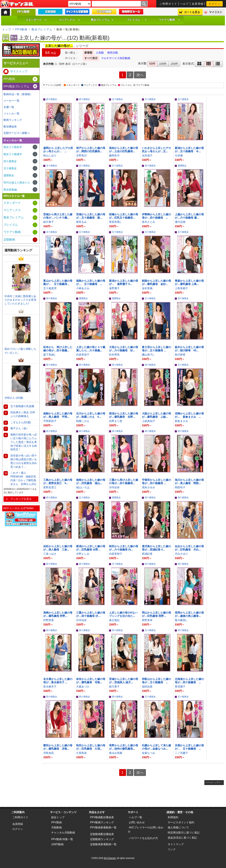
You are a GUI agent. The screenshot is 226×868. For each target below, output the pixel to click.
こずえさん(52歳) (21, 422)
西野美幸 (147, 620)
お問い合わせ (137, 822)
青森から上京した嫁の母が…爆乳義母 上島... (189, 282)
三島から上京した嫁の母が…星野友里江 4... (58, 482)
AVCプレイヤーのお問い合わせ (146, 830)
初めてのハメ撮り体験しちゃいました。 (20, 351)
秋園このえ (83, 421)
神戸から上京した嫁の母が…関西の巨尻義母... (91, 150)
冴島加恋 (49, 753)
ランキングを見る (21, 499)
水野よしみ (83, 554)
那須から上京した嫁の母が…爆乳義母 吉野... (124, 415)
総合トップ (58, 817)
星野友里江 (50, 487)
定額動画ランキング (102, 839)
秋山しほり (50, 156)
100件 (163, 64)
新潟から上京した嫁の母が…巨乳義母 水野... (91, 548)
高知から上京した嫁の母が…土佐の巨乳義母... (124, 150)
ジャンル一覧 (11, 114)
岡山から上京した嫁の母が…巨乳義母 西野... (156, 614)
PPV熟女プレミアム (16, 86)
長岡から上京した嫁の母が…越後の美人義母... (189, 614)
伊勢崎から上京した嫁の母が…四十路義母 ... (156, 216)
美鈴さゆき (149, 487)
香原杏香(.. (116, 222)
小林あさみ (83, 288)
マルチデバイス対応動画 (116, 58)
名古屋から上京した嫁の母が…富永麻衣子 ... (58, 681)
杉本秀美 (114, 355)
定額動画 (9, 240)
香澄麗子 (180, 687)
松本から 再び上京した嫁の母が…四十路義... (58, 349)
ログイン (215, 4)
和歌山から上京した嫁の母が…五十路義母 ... (156, 681)
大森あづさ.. (84, 687)
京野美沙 (81, 156)
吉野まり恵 (116, 421)
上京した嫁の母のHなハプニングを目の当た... (123, 614)
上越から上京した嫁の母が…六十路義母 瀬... (189, 216)
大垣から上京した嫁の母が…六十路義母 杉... (124, 349)
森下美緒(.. (50, 355)
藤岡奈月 (114, 156)
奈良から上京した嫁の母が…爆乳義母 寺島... (91, 681)
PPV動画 (21, 29)
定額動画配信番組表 (102, 834)
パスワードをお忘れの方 (143, 838)
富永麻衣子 (50, 687)
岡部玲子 (180, 487)
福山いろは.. (84, 487)
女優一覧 (9, 107)
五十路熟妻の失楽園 (22, 406)
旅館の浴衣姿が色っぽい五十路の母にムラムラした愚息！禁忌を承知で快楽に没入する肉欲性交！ (24, 442)
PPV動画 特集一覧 (62, 839)
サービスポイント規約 (181, 822)
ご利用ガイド (168, 4)
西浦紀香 (147, 554)
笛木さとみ (149, 222)
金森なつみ (149, 753)
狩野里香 (49, 620)
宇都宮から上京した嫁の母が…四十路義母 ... (156, 482)
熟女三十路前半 (13, 147)
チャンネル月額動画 (63, 833)
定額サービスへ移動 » (17, 133)
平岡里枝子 (50, 421)
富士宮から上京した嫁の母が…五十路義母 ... (156, 349)
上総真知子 (149, 421)
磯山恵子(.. (148, 355)
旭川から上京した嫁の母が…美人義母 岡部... (189, 482)
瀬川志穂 (180, 222)
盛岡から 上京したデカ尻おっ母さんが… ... (58, 150)
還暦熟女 (182, 166)
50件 (152, 64)
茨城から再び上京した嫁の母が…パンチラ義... (58, 216)
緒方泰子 (49, 222)
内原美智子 (83, 355)
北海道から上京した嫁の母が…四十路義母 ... (189, 681)
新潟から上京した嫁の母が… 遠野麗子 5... (124, 282)
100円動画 (57, 844)
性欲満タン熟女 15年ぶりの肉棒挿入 (23, 414)
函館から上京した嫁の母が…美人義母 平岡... (58, 415)
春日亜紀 (114, 620)
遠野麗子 (114, 288)
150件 (174, 64)
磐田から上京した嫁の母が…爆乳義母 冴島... (58, 747)
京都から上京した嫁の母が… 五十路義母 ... (189, 747)
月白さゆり (181, 554)
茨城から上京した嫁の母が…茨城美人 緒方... (124, 681)
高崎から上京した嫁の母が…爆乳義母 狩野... (58, 614)
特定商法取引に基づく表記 (184, 833)
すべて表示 (91, 58)
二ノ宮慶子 (181, 753)
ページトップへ (213, 782)
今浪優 (179, 156)
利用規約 (173, 817)
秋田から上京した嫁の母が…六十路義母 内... (124, 548)
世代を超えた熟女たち (17, 183)
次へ (140, 75)
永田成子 (147, 156)
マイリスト (216, 12)
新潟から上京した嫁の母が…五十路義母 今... (189, 150)
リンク (172, 849)
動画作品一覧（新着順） (18, 94)
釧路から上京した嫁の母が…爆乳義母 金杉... (156, 282)
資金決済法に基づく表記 (182, 838)
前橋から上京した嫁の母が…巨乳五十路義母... (124, 216)
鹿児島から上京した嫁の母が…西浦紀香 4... (156, 548)
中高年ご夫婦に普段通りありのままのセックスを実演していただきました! (20, 300)
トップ (7, 29)
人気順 (100, 53)
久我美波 (81, 753)
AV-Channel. (110, 858)
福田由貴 (147, 687)
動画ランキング (13, 120)
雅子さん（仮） (20, 428)
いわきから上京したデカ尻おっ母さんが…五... (156, 150)
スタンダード (36, 20)
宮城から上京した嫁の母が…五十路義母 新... (91, 216)
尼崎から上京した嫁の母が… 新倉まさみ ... (189, 415)
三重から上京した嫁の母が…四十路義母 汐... (91, 614)
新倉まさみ (181, 421)
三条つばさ (50, 554)
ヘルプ (185, 4)
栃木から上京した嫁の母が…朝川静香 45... (189, 349)
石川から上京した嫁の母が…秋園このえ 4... (91, 415)
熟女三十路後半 (13, 154)
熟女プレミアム (102, 20)
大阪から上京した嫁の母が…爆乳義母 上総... (156, 415)
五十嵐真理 (50, 288)
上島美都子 (181, 288)
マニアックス (70, 20)
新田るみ (81, 222)
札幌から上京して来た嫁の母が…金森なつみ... (156, 747)
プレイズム (137, 20)
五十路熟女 (117, 99)
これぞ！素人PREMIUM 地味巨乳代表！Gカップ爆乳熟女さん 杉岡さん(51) (23, 478)
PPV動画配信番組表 (102, 817)
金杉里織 (147, 288)
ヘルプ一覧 (136, 817)
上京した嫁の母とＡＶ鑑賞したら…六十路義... (91, 349)
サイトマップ (176, 844)
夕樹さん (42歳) (14, 398)
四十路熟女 (52, 99)
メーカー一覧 (11, 101)
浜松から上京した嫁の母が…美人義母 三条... (58, 548)
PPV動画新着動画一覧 (103, 828)
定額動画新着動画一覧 (103, 844)
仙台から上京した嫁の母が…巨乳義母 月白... (189, 548)
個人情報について (178, 828)
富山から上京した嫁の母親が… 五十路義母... (58, 282)
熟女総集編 (10, 190)
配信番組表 (10, 127)
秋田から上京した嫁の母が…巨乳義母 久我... (91, 747)
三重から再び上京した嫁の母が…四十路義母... (124, 482)
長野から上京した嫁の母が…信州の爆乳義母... (124, 747)
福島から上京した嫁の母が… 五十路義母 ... (91, 282)
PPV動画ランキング (102, 822)
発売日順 (113, 53)
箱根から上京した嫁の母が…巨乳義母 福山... (91, 482)
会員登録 (198, 4)
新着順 (88, 53)
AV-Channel (17, 4)
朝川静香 (180, 355)
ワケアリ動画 (169, 20)
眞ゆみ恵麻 (116, 753)
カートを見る (192, 12)
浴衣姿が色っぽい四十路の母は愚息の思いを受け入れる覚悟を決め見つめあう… (24, 461)
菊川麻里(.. (181, 620)
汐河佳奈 (114, 487)
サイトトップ (19, 71)
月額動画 (56, 828)
